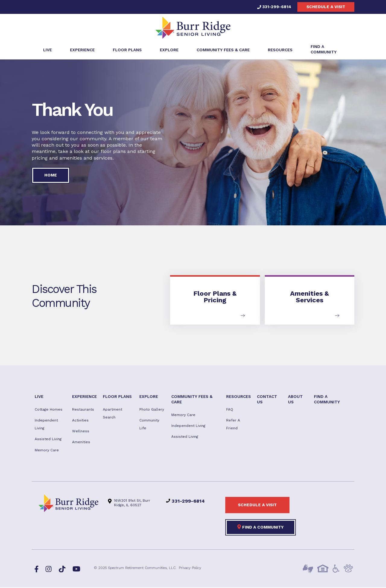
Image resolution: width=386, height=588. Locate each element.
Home (51, 176)
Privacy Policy (190, 568)
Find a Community (261, 527)
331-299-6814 (274, 7)
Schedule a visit (326, 7)
